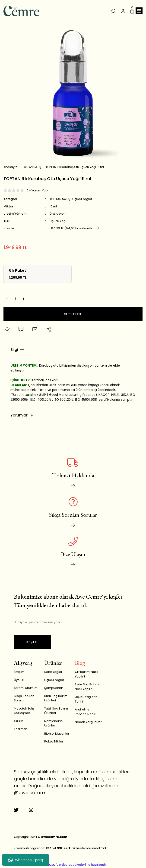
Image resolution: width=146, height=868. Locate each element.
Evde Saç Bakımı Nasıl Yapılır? (87, 687)
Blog (80, 663)
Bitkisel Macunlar (57, 734)
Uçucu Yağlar (82, 199)
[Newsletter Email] (73, 623)
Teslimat (20, 729)
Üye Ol (19, 680)
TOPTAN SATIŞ (60, 199)
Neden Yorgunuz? (88, 722)
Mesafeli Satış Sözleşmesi (24, 711)
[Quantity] (15, 299)
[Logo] (21, 11)
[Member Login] (123, 11)
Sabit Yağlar (53, 672)
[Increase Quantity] (23, 299)
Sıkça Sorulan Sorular (24, 698)
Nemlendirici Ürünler (54, 723)
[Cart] (132, 11)
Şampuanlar (54, 688)
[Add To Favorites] (7, 329)
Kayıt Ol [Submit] (32, 642)
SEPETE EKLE (73, 314)
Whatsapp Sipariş (26, 860)
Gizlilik (18, 721)
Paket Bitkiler (54, 741)
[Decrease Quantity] (7, 299)
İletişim (19, 672)
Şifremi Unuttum (26, 688)
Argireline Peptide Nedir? (86, 712)
